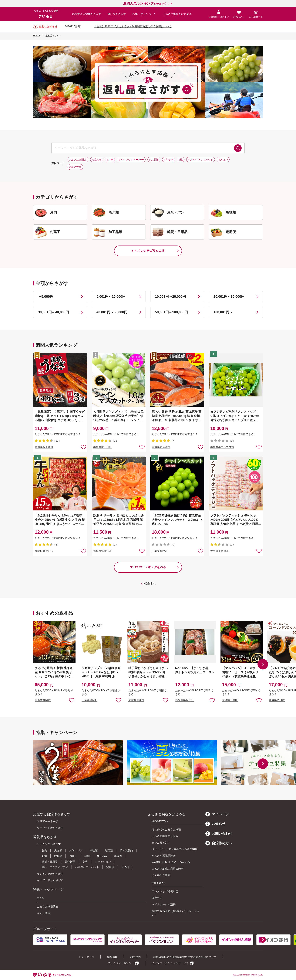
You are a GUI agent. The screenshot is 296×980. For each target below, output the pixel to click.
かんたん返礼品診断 (164, 856)
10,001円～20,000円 (170, 297)
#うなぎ (169, 160)
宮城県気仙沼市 (161, 447)
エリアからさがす (48, 821)
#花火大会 (75, 167)
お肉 (44, 850)
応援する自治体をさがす (87, 14)
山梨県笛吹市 (160, 551)
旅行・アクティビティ (55, 867)
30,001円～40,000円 (53, 312)
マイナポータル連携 (164, 904)
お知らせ (215, 824)
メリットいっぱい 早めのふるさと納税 (175, 849)
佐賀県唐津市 (136, 700)
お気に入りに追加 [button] (83, 447)
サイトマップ (86, 957)
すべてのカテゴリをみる (148, 251)
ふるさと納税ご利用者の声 (168, 869)
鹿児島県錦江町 (184, 700)
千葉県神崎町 (89, 700)
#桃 (181, 160)
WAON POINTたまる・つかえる (171, 862)
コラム (40, 898)
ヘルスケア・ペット (87, 867)
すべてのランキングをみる (148, 567)
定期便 (110, 867)
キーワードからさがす (50, 828)
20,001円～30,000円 (229, 297)
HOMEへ (150, 584)
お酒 (44, 856)
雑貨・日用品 (50, 862)
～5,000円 (46, 297)
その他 (125, 867)
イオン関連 (44, 913)
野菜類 (109, 850)
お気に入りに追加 (72, 700)
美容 (85, 862)
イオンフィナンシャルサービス (170, 963)
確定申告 (157, 898)
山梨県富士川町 (103, 447)
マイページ (217, 814)
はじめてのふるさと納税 (166, 829)
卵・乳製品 (126, 850)
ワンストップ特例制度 (165, 891)
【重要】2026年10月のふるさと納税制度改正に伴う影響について (133, 26)
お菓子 (73, 856)
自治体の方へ (219, 843)
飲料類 (58, 856)
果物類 (94, 850)
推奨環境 (112, 957)
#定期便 (154, 160)
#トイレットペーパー (131, 160)
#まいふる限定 (78, 160)
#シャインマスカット (201, 160)
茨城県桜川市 (277, 700)
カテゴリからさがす (49, 844)
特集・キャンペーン (144, 14)
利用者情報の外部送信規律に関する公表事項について (185, 957)
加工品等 (102, 856)
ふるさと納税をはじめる (177, 14)
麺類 (87, 856)
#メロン (223, 160)
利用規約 (135, 957)
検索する (238, 148)
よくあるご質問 (161, 875)
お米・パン (76, 850)
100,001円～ (223, 312)
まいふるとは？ (161, 842)
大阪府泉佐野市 (44, 551)
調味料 (118, 856)
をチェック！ (146, 4)
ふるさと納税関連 (48, 907)
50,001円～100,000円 (171, 312)
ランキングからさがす (50, 874)
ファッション (103, 862)
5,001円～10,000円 (111, 297)
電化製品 (70, 862)
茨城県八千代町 (44, 447)
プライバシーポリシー (121, 963)
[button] (263, 664)
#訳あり (97, 160)
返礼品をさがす (117, 14)
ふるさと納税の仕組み (165, 836)
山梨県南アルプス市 (222, 447)
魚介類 (58, 850)
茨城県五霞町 (230, 700)
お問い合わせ (219, 834)
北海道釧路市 (43, 700)
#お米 (110, 160)
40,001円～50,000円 (112, 312)
